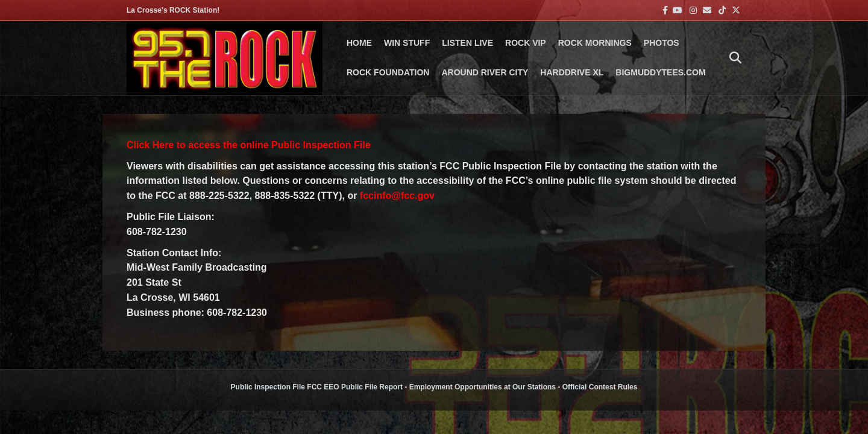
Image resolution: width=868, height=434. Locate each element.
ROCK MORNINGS (595, 43)
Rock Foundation (388, 72)
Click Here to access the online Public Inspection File (249, 145)
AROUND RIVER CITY (485, 72)
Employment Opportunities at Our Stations (483, 387)
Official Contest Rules (600, 387)
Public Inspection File (268, 387)
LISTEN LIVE (467, 43)
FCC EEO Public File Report (355, 387)
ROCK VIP (526, 43)
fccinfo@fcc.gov (397, 196)
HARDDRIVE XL (572, 72)
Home (359, 43)
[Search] (732, 58)
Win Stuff (407, 43)
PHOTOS (662, 43)
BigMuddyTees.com (660, 72)
